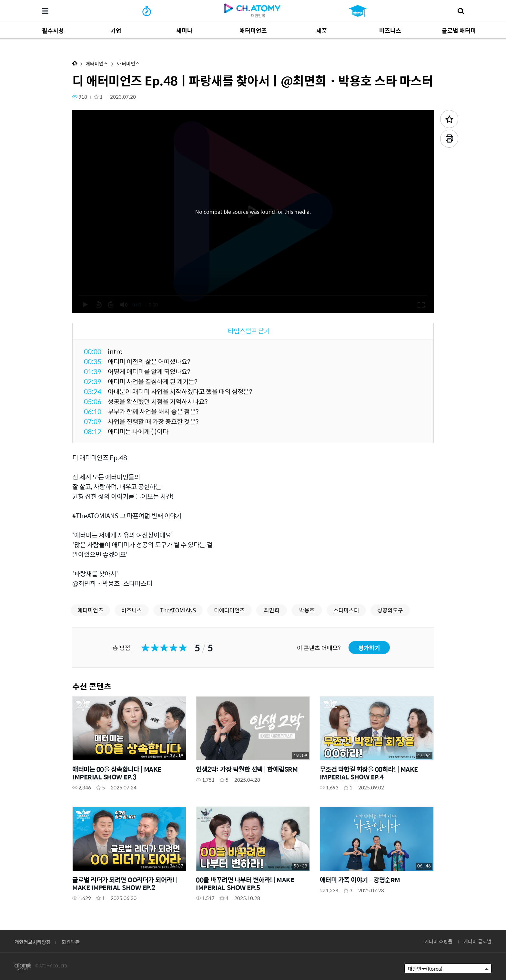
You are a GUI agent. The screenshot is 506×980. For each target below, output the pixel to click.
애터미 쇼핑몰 (438, 941)
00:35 (93, 361)
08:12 (93, 431)
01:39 (93, 371)
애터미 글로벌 (477, 941)
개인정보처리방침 (33, 942)
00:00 (93, 351)
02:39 (93, 381)
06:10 (93, 411)
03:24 (93, 391)
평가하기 (369, 648)
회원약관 (71, 942)
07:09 (93, 421)
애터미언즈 (97, 63)
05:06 (93, 401)
